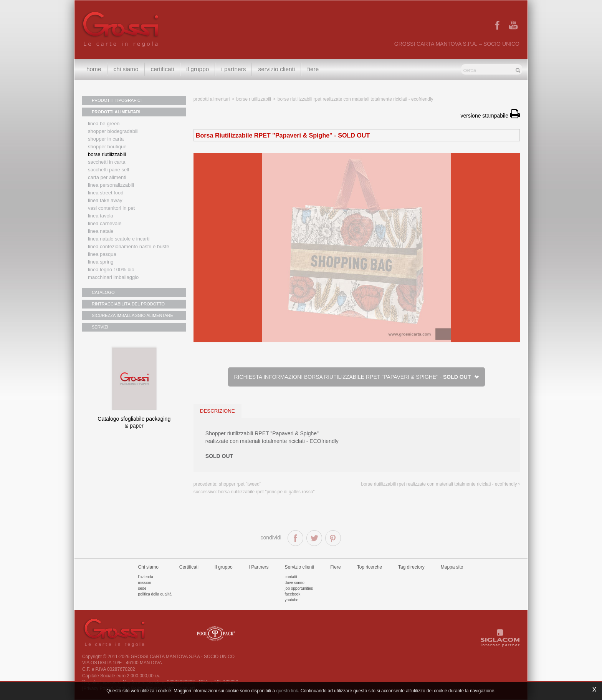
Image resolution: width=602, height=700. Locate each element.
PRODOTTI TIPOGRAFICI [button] (117, 100)
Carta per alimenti (107, 177)
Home (94, 69)
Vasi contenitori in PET (111, 208)
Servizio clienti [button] (276, 69)
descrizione (217, 411)
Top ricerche (370, 567)
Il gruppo (224, 567)
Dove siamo (295, 583)
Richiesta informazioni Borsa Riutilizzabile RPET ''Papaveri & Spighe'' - (356, 377)
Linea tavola (101, 216)
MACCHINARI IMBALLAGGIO (113, 277)
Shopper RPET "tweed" (240, 484)
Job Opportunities (299, 588)
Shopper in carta (106, 139)
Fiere (313, 69)
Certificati (163, 69)
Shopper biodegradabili (113, 131)
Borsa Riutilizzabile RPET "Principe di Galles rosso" (267, 492)
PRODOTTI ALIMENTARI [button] (116, 112)
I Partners (233, 69)
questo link (287, 691)
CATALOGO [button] (103, 292)
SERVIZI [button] (100, 327)
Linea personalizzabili (111, 185)
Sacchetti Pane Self (109, 170)
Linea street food (106, 193)
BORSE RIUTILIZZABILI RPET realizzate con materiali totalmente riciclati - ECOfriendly (356, 99)
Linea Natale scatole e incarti (119, 239)
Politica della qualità (155, 594)
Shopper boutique (107, 147)
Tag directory (411, 567)
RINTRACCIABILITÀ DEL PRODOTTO (128, 304)
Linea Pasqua (102, 254)
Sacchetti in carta (107, 162)
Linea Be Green (104, 124)
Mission (145, 583)
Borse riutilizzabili (107, 154)
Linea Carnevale (105, 223)
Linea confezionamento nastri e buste (129, 246)
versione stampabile (490, 116)
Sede (142, 588)
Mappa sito (452, 567)
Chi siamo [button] (126, 69)
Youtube (292, 600)
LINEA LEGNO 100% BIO (111, 270)
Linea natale (101, 231)
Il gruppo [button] (198, 69)
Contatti (291, 577)
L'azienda (146, 577)
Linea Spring (101, 262)
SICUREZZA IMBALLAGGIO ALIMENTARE (132, 315)
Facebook (293, 594)
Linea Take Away (105, 200)
